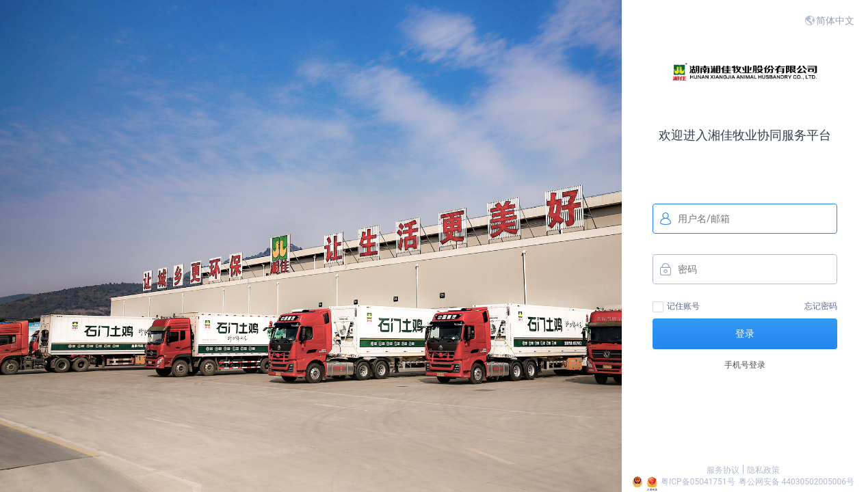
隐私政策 (763, 470)
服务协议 (723, 470)
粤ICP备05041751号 (698, 482)
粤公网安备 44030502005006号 (797, 482)
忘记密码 (821, 306)
